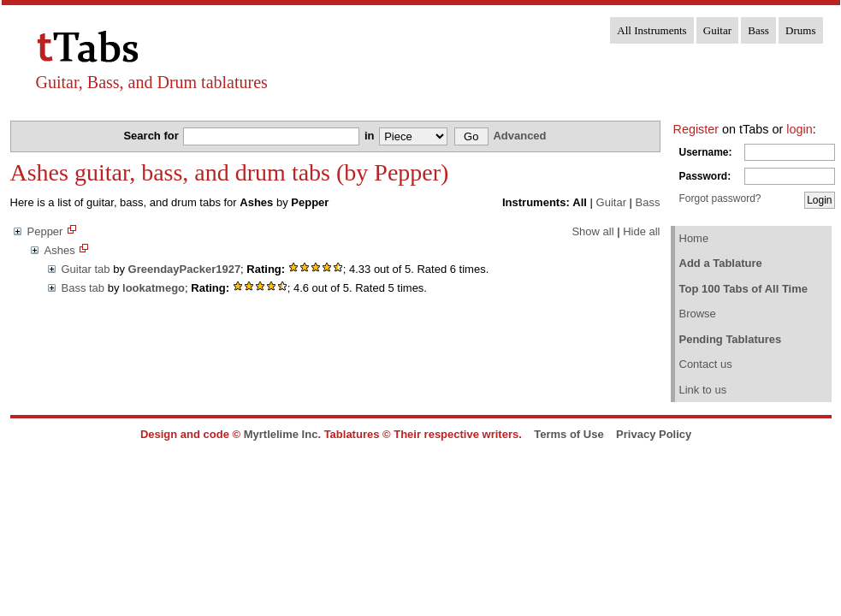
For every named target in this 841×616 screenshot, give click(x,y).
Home (694, 238)
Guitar (717, 30)
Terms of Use (569, 434)
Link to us (703, 390)
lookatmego (154, 288)
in (371, 136)
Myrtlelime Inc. (282, 434)
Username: (706, 152)
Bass (758, 30)
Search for (152, 136)
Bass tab (83, 288)
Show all (592, 231)
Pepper (45, 231)
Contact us (706, 364)
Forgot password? (720, 198)
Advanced (519, 136)
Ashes (60, 250)
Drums (800, 30)
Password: (705, 176)
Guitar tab (86, 269)
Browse (698, 314)
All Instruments (651, 30)
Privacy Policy (654, 434)
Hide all (641, 231)
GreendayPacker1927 (185, 269)
